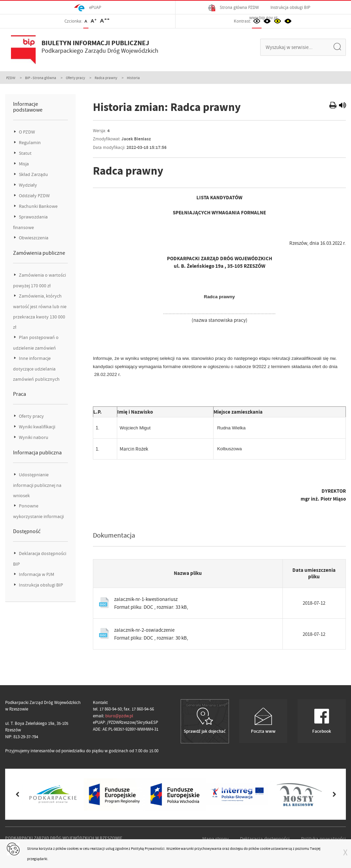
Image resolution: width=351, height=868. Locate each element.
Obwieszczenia (33, 238)
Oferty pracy (75, 78)
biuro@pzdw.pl (119, 716)
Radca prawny (106, 78)
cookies (73, 848)
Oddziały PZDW (34, 196)
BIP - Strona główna (41, 78)
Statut (25, 153)
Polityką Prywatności (148, 848)
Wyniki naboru (33, 437)
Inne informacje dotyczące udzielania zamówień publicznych (36, 369)
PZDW (11, 78)
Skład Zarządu (33, 174)
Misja (23, 164)
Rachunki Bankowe (38, 206)
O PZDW (26, 132)
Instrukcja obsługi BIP (290, 7)
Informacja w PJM (36, 574)
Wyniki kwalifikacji (37, 427)
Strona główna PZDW (233, 8)
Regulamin (29, 143)
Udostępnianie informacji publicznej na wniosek (37, 485)
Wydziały (27, 185)
